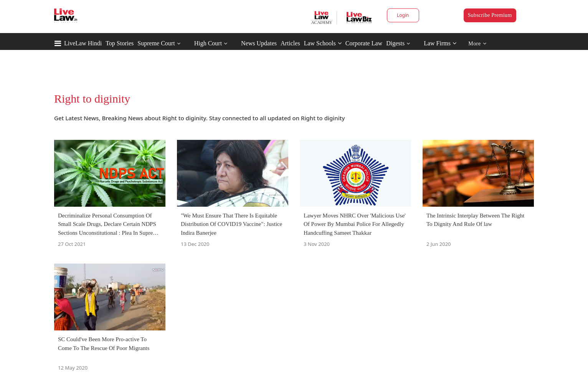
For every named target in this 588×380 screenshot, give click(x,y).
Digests (395, 43)
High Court (208, 43)
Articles (290, 43)
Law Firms (440, 43)
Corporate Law (364, 43)
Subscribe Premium (490, 15)
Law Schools (323, 43)
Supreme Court (156, 43)
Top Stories (120, 43)
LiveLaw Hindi (83, 43)
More (477, 44)
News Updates (259, 43)
